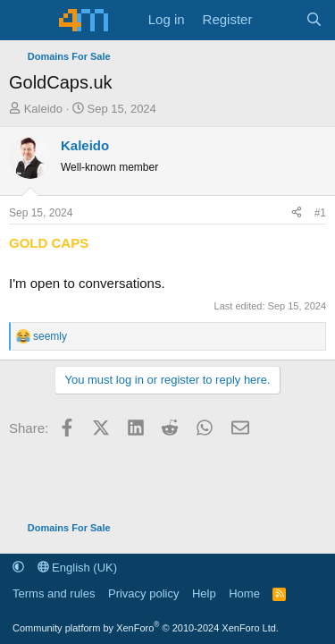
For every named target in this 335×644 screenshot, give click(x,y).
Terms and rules (54, 593)
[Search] (314, 20)
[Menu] (25, 21)
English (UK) (78, 568)
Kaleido (43, 109)
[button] (18, 568)
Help (204, 593)
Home (244, 593)
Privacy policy (143, 593)
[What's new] (278, 20)
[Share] (297, 213)
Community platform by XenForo (146, 628)
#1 (320, 213)
